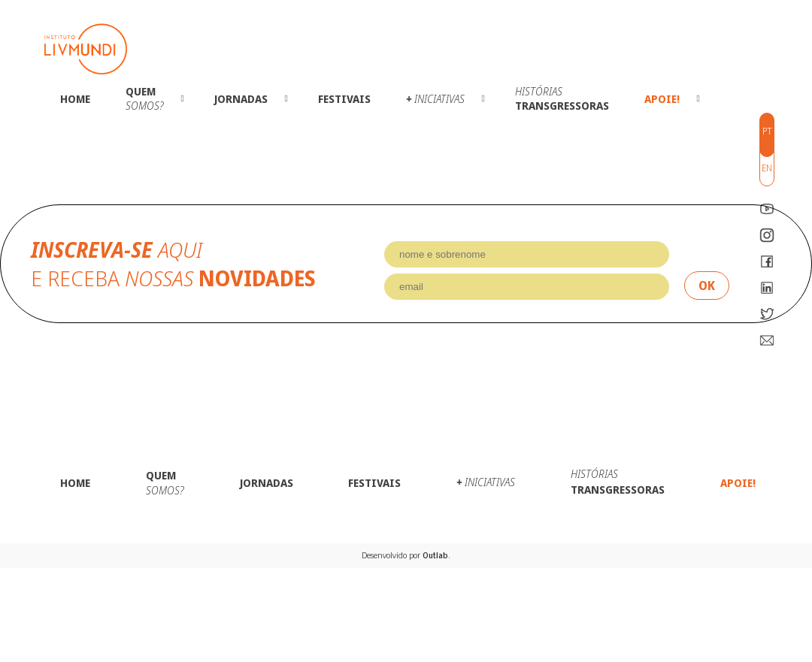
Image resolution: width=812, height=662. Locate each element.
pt (767, 131)
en (767, 168)
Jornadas (241, 99)
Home (75, 99)
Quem (145, 98)
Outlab (436, 556)
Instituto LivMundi (86, 49)
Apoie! (662, 99)
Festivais (344, 99)
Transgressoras (562, 98)
